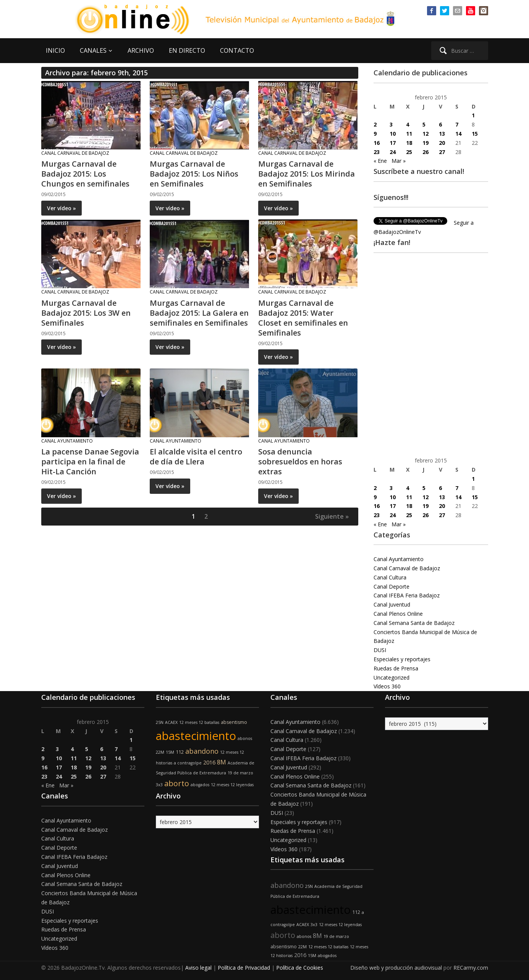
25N (160, 722)
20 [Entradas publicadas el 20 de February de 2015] (442, 143)
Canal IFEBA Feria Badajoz (407, 595)
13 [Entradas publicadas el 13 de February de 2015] (442, 134)
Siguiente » (332, 516)
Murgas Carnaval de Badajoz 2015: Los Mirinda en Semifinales (307, 174)
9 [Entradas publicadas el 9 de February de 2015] (375, 134)
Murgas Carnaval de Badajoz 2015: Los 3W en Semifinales (86, 313)
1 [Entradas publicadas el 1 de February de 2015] (473, 115)
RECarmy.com (471, 968)
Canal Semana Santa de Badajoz (414, 623)
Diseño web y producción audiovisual (396, 968)
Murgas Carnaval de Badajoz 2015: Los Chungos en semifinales (85, 174)
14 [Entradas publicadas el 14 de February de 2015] (458, 134)
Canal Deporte (391, 587)
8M (222, 762)
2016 (209, 762)
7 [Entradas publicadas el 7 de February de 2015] (457, 124)
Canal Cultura (390, 577)
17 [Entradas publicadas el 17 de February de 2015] (393, 143)
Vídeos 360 (387, 686)
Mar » (399, 161)
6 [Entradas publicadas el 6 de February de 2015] (440, 124)
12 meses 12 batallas (199, 722)
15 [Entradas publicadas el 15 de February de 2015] (475, 134)
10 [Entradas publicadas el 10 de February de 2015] (393, 134)
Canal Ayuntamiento (67, 441)
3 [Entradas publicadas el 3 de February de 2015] (391, 124)
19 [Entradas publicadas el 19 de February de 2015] (425, 143)
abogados (200, 785)
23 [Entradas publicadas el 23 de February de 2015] (377, 152)
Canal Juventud (392, 604)
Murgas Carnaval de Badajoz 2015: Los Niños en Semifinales (194, 174)
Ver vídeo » (61, 208)
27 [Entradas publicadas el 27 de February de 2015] (442, 152)
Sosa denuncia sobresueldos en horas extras (300, 462)
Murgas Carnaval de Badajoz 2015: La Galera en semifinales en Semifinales (199, 313)
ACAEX (171, 722)
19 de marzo (240, 773)
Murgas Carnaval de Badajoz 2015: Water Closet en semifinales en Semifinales (303, 318)
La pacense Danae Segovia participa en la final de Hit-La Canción (90, 462)
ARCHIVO (141, 50)
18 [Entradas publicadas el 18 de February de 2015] (409, 143)
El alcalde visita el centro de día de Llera (196, 457)
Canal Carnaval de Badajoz (75, 153)
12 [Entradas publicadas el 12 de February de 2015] (425, 134)
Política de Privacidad (244, 968)
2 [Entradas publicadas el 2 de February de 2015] (375, 124)
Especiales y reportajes (402, 659)
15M (170, 752)
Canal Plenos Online (398, 614)
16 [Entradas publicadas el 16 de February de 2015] (377, 143)
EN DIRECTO (187, 50)
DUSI (380, 650)
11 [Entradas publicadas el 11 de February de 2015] (409, 134)
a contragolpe (188, 763)
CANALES (93, 50)
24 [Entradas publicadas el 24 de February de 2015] (393, 152)
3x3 (159, 785)
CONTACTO (237, 50)
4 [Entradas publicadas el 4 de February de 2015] (408, 124)
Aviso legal (198, 968)
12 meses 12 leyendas (232, 785)
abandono (202, 751)
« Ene (380, 161)
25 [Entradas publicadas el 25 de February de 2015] (409, 152)
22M (160, 752)
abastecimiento (196, 736)
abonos (245, 738)
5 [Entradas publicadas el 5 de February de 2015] (424, 124)
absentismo (234, 722)
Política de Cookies (300, 968)
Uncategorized (391, 677)
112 (180, 752)
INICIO (55, 50)
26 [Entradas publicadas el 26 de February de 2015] (425, 152)
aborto (177, 783)
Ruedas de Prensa (396, 668)
